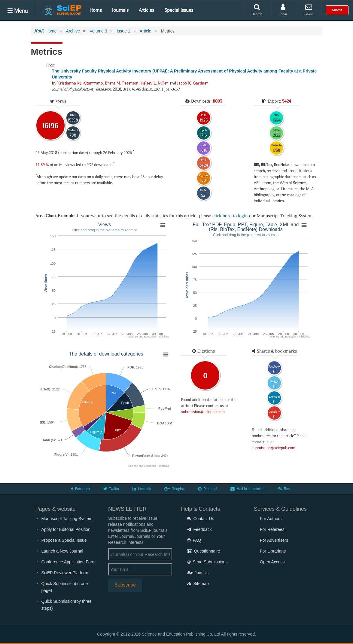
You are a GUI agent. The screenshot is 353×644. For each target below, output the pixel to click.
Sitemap (198, 584)
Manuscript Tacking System (67, 519)
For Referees (272, 529)
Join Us (198, 573)
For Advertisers (274, 540)
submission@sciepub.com (203, 411)
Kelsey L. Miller (154, 83)
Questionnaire (204, 551)
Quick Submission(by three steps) (67, 605)
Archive (73, 31)
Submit (337, 10)
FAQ (194, 540)
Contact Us (201, 519)
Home (96, 10)
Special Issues (179, 10)
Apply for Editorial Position (66, 529)
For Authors (271, 519)
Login (283, 10)
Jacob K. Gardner (193, 83)
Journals (120, 10)
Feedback (199, 529)
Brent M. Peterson (122, 83)
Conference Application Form (69, 562)
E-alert (308, 10)
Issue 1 (123, 31)
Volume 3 (98, 31)
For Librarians (273, 551)
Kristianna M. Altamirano (80, 83)
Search (257, 10)
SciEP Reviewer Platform (65, 573)
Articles (146, 10)
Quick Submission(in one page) (65, 587)
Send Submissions (207, 562)
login (243, 216)
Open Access (272, 562)
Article (146, 31)
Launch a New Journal (62, 551)
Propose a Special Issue (64, 540)
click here (222, 216)
